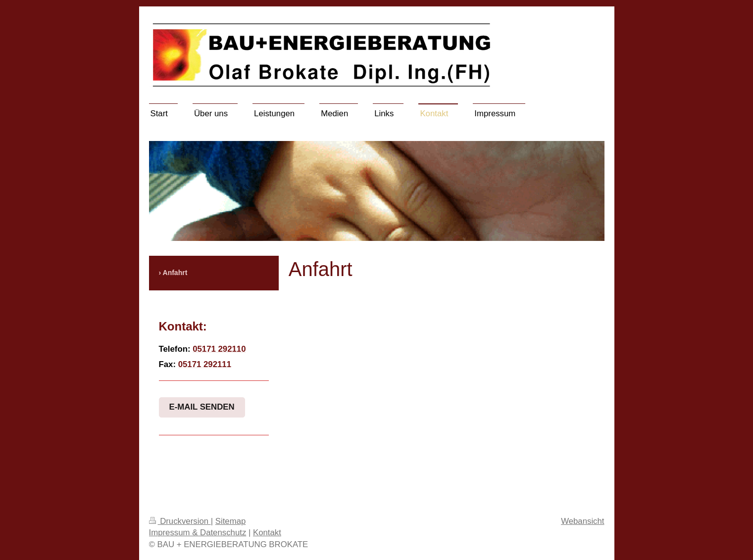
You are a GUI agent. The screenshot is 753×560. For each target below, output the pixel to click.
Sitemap (231, 521)
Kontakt (267, 533)
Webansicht (582, 521)
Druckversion (180, 521)
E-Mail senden (202, 407)
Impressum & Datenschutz (198, 533)
